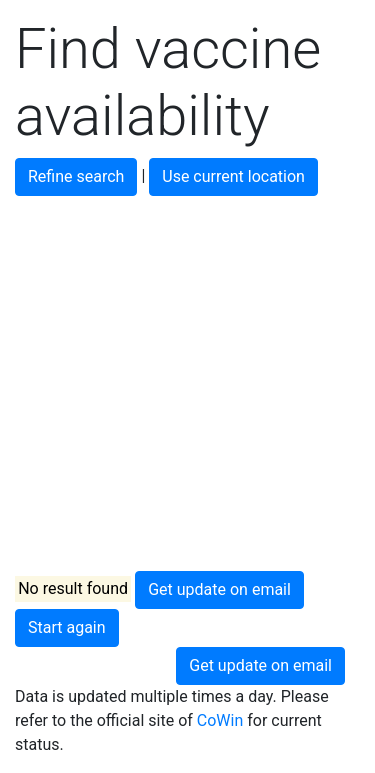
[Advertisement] (187, 383)
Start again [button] (67, 627)
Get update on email (219, 589)
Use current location (233, 176)
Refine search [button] (76, 176)
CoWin (220, 720)
